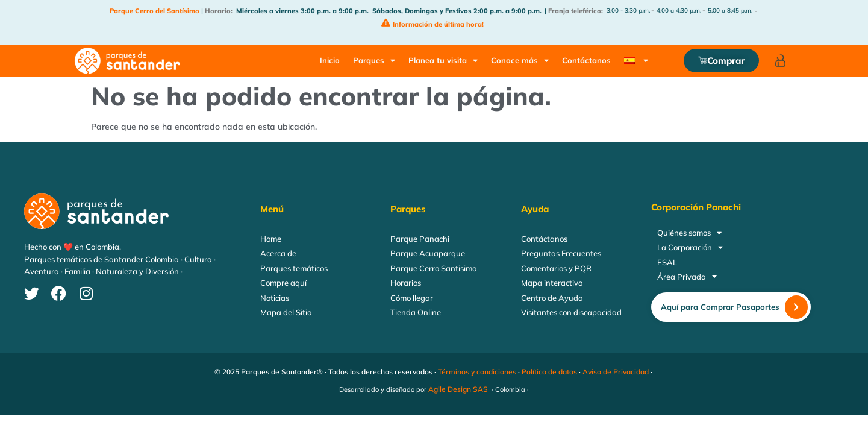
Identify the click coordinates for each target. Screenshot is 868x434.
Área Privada (687, 277)
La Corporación (690, 247)
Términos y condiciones (477, 372)
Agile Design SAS (458, 389)
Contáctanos (586, 60)
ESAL (667, 262)
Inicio (330, 60)
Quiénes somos (689, 233)
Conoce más (520, 61)
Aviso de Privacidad (616, 372)
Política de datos (549, 372)
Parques (374, 61)
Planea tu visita (443, 61)
